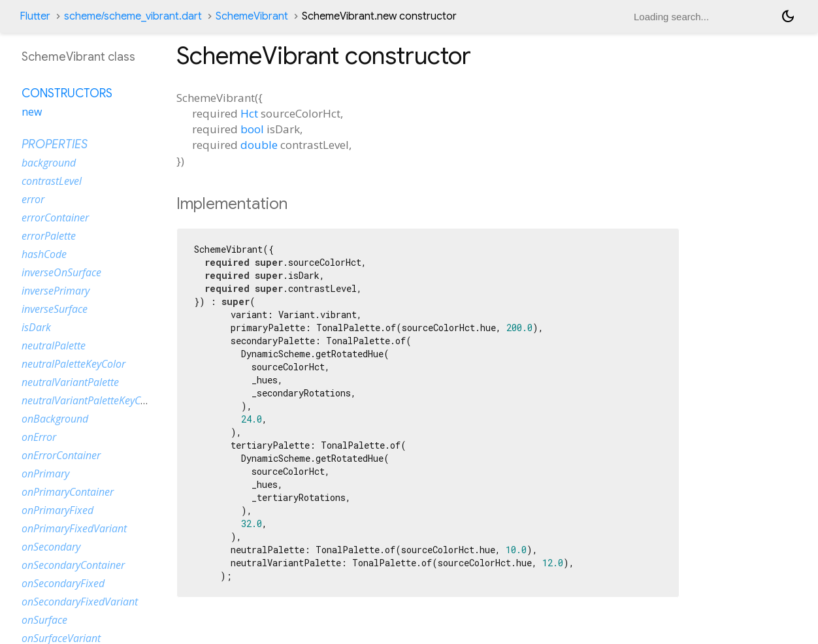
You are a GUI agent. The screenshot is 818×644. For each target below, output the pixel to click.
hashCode (44, 254)
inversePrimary (56, 291)
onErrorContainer (61, 455)
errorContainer (55, 217)
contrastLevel (52, 181)
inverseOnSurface (61, 272)
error (33, 199)
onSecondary (51, 547)
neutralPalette (54, 346)
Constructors (67, 93)
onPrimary (45, 474)
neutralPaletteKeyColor (74, 364)
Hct (249, 113)
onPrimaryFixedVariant (74, 528)
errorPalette (49, 236)
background (49, 163)
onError (39, 437)
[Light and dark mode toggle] (788, 16)
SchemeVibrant (252, 16)
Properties (55, 144)
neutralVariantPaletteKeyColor (90, 400)
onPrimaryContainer (68, 492)
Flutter (35, 16)
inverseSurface (55, 309)
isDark (36, 327)
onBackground (55, 419)
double (259, 145)
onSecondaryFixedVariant (80, 602)
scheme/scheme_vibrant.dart (133, 16)
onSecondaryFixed (63, 583)
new (32, 112)
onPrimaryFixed (57, 510)
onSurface (44, 620)
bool (252, 129)
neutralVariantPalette (70, 382)
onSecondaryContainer (73, 565)
